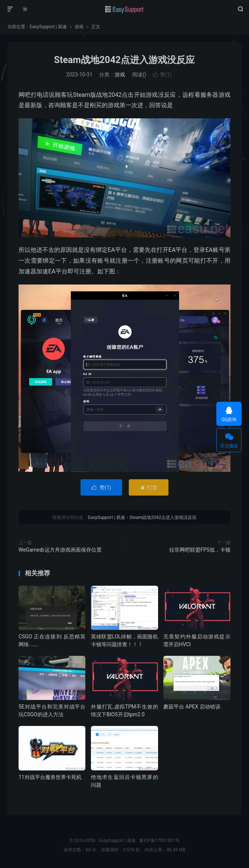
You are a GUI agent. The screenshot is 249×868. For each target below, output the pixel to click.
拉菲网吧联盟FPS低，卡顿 (200, 550)
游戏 (79, 27)
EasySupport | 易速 (125, 9)
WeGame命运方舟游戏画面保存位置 (60, 550)
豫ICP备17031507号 (159, 841)
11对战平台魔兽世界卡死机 (50, 777)
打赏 (149, 487)
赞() (162, 75)
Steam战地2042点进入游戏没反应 (125, 60)
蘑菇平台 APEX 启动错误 (192, 707)
